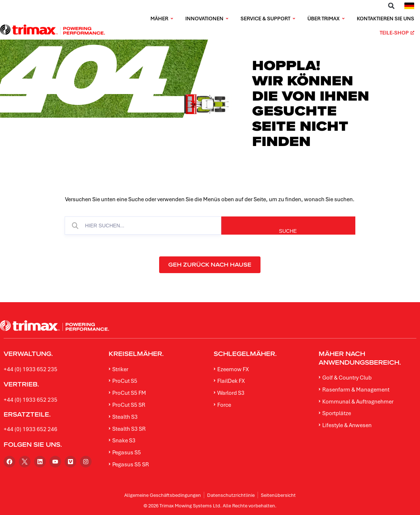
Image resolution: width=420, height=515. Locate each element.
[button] (391, 6)
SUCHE (330, 231)
